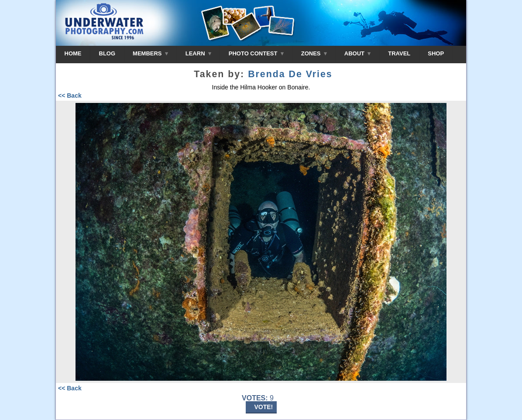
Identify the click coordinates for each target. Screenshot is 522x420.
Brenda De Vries (290, 74)
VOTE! (264, 407)
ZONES (314, 53)
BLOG (107, 53)
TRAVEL (399, 53)
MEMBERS (150, 53)
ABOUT (357, 53)
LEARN (198, 53)
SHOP (436, 53)
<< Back (70, 96)
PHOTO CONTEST (256, 53)
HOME (73, 53)
